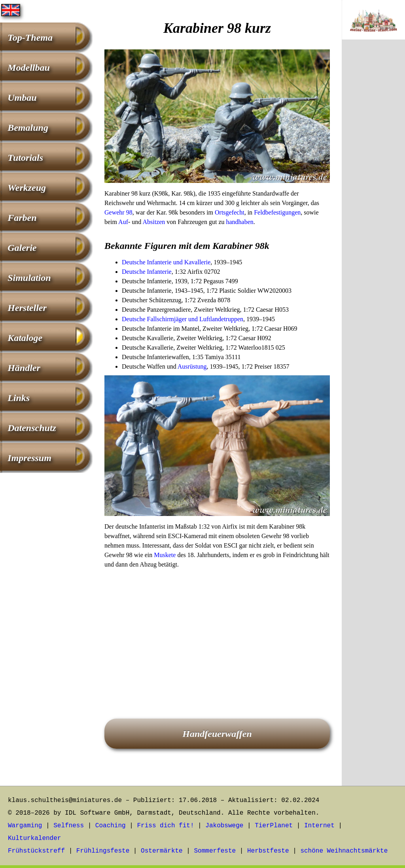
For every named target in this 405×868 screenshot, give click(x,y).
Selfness (69, 826)
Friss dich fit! (165, 826)
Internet (319, 826)
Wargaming (25, 826)
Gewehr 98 (118, 212)
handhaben (240, 222)
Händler (24, 368)
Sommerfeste (215, 851)
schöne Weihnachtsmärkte (344, 851)
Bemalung (28, 128)
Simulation (29, 278)
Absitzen (154, 222)
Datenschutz (32, 428)
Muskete (165, 555)
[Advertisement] (217, 633)
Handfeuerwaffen (217, 734)
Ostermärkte (162, 851)
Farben (22, 218)
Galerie (22, 248)
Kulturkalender (34, 838)
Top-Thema (30, 38)
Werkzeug (27, 188)
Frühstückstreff (36, 851)
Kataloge (25, 338)
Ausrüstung (192, 366)
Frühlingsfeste (103, 851)
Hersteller (27, 308)
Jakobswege (224, 826)
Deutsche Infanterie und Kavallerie (166, 262)
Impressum (29, 458)
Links (19, 398)
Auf (123, 222)
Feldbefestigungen (277, 212)
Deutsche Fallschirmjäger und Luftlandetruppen (183, 319)
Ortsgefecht (230, 212)
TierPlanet (274, 826)
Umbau (22, 98)
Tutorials (25, 158)
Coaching (111, 826)
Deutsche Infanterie (147, 272)
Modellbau (29, 68)
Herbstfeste (268, 851)
